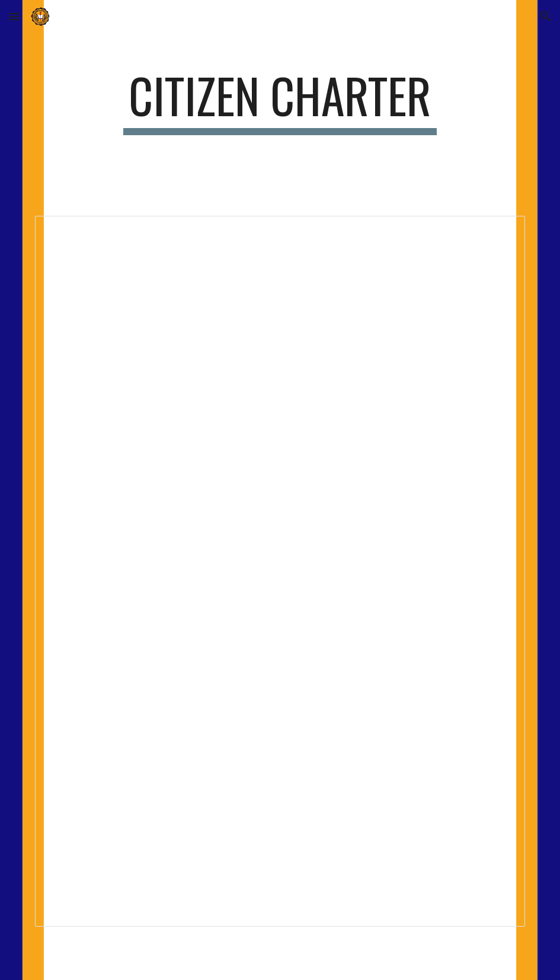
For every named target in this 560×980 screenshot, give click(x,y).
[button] (14, 16)
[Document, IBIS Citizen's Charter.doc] (280, 571)
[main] (280, 101)
